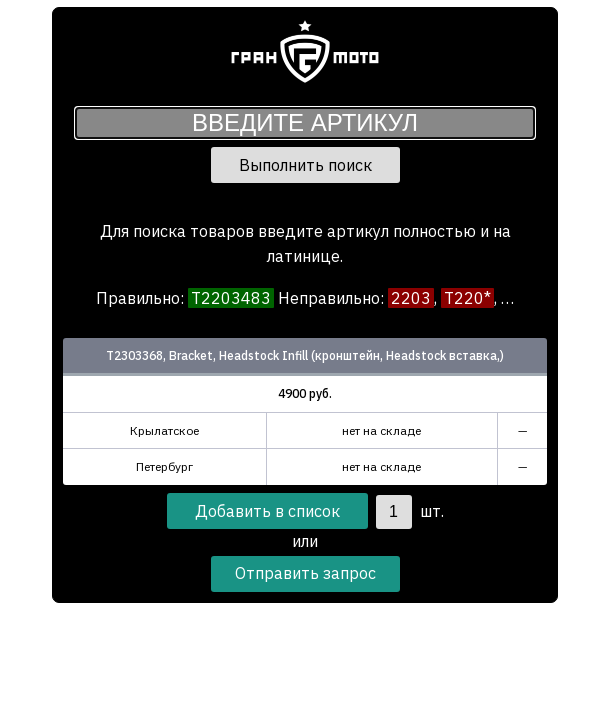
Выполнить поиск (305, 165)
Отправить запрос (305, 573)
